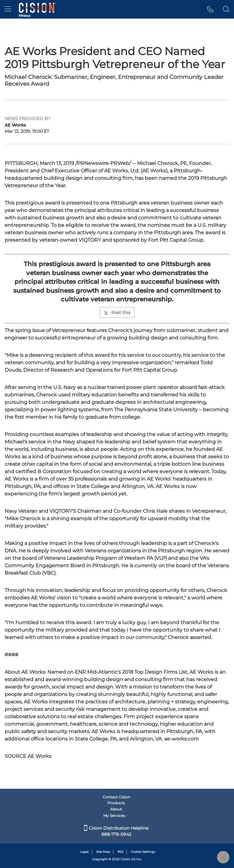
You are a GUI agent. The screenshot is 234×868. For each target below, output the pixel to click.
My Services (116, 816)
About (116, 809)
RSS (120, 852)
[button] (210, 9)
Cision (125, 859)
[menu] (8, 9)
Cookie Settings (143, 852)
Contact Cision (116, 797)
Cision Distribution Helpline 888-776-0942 (116, 831)
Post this (117, 313)
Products (116, 803)
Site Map (103, 852)
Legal (84, 852)
